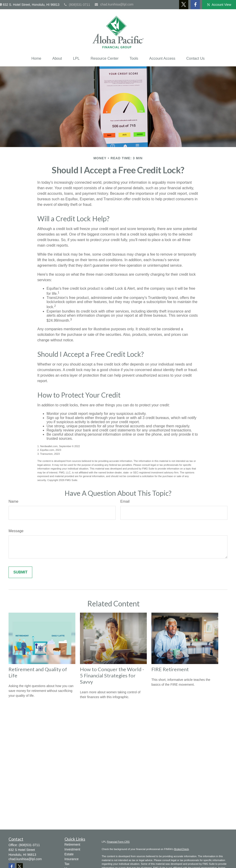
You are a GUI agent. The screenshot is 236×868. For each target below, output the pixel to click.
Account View (219, 5)
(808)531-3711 (77, 5)
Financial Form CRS (118, 842)
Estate (69, 854)
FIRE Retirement (170, 669)
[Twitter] (184, 5)
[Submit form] (20, 572)
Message (16, 531)
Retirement (72, 844)
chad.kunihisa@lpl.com (114, 4)
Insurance (72, 859)
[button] (36, 59)
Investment (72, 849)
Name (13, 501)
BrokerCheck (182, 849)
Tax (67, 864)
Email (125, 501)
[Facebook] (195, 5)
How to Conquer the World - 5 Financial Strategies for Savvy (112, 675)
